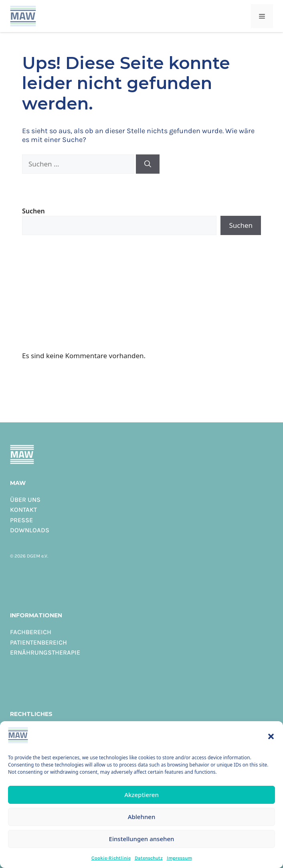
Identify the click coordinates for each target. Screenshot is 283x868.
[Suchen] (148, 164)
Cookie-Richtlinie (111, 858)
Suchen (33, 211)
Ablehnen (142, 817)
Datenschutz (149, 858)
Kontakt (23, 509)
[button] (271, 736)
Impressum (179, 858)
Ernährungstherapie (45, 652)
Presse (21, 520)
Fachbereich (31, 632)
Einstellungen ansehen (142, 839)
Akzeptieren (141, 795)
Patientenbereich (38, 642)
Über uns (25, 499)
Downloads (30, 530)
